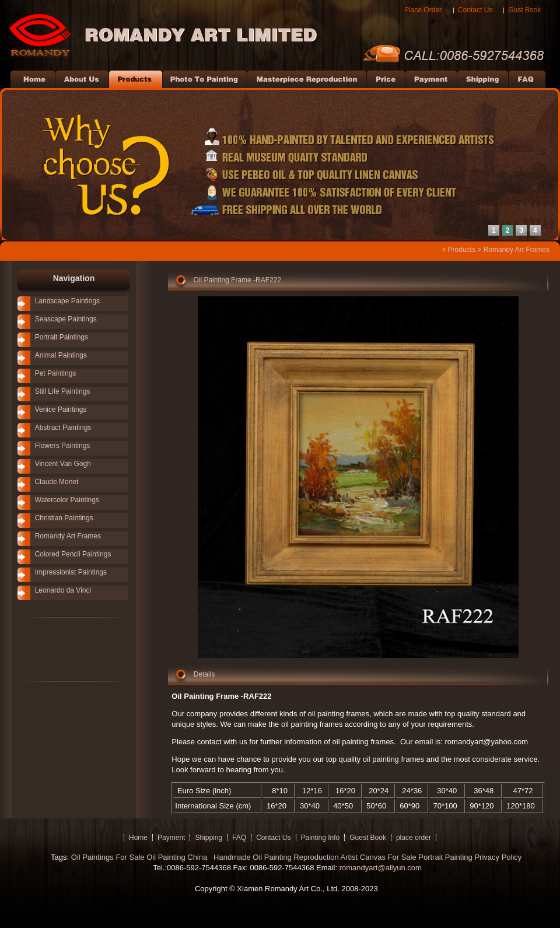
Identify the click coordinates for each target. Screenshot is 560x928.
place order (414, 838)
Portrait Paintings (62, 337)
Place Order (423, 10)
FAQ (239, 838)
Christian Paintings (64, 518)
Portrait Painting (445, 857)
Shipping (209, 838)
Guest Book (368, 838)
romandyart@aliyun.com (381, 868)
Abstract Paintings (63, 428)
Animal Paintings (61, 355)
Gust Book (524, 10)
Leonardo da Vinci (63, 590)
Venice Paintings (61, 409)
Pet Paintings (56, 373)
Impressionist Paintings (71, 572)
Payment (171, 838)
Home (138, 838)
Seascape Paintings (66, 319)
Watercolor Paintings (67, 500)
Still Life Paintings (63, 391)
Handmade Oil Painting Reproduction (275, 857)
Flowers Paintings (63, 446)
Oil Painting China (178, 857)
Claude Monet (57, 482)
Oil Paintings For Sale (108, 857)
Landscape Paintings (67, 301)
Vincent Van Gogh (63, 464)
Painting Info (321, 838)
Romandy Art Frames (517, 250)
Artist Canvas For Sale (379, 857)
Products (462, 250)
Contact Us (475, 10)
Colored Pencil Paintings (73, 554)
